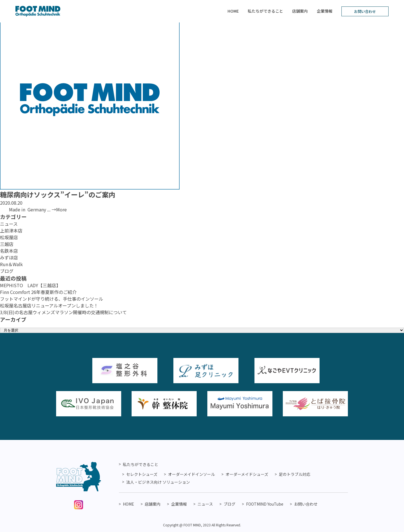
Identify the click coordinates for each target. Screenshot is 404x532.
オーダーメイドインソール (191, 474)
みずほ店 (9, 257)
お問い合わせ (365, 11)
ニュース (9, 224)
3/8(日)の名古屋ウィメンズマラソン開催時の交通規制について (63, 312)
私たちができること (265, 11)
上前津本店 (11, 230)
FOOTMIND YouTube (265, 504)
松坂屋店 (9, 237)
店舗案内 (300, 11)
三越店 (7, 244)
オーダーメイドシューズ (247, 474)
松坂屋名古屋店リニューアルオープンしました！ (49, 305)
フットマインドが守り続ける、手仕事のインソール (52, 299)
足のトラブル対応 (295, 474)
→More (59, 209)
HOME (233, 11)
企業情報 (325, 11)
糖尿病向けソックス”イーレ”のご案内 (58, 194)
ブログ (7, 271)
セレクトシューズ (142, 474)
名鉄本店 (9, 251)
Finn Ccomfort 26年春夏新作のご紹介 (38, 292)
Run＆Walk (11, 264)
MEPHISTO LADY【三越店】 (30, 285)
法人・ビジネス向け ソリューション (158, 482)
